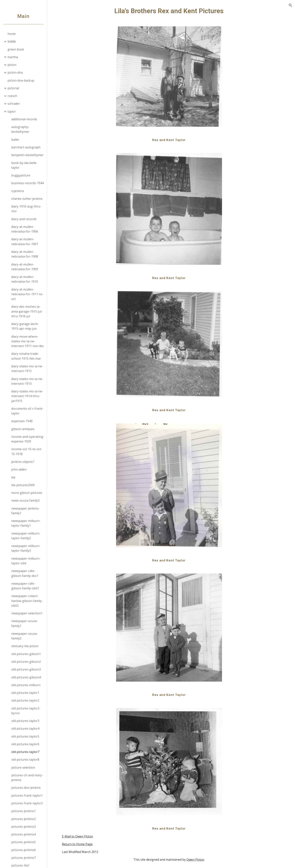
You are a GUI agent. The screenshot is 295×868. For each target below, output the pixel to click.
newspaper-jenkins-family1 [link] (25, 511)
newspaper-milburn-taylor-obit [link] (26, 561)
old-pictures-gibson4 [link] (26, 677)
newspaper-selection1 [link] (27, 613)
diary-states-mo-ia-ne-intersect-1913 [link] (27, 381)
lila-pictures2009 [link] (23, 485)
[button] (290, 5)
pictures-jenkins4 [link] (24, 834)
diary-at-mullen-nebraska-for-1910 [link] (25, 279)
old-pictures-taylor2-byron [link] (26, 711)
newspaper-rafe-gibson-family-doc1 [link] (25, 573)
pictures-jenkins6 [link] (24, 850)
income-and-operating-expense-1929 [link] (28, 439)
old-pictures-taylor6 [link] (25, 744)
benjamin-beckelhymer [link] (27, 155)
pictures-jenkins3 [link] (24, 827)
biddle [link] (12, 41)
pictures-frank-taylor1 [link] (27, 796)
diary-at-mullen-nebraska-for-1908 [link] (25, 254)
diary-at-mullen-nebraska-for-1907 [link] (25, 241)
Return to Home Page (79, 844)
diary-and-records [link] (24, 219)
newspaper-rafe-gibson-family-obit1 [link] (25, 586)
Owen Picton (197, 860)
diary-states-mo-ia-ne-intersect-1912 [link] (27, 369)
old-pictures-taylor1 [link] (25, 693)
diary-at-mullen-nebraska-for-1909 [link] (25, 267)
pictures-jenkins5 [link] (24, 842)
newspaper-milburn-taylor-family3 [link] (26, 548)
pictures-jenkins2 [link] (24, 819)
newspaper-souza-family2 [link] (25, 636)
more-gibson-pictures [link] (27, 493)
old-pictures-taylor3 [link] (25, 721)
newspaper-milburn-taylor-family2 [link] (26, 536)
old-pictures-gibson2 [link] (26, 662)
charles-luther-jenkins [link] (27, 199)
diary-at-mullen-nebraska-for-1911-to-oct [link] (27, 294)
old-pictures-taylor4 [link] (25, 728)
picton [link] (12, 65)
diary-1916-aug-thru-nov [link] (26, 209)
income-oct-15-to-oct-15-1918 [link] (27, 451)
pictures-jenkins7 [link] (24, 858)
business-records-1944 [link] (27, 183)
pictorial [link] (13, 88)
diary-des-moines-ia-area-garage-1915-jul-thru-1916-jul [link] (27, 311)
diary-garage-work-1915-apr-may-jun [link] (25, 326)
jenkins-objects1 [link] (23, 462)
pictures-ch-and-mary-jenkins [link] (27, 778)
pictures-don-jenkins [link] (26, 788)
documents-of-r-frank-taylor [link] (27, 411)
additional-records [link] (24, 119)
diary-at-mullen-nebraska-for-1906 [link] (25, 229)
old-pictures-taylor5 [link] (25, 736)
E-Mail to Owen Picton (79, 836)
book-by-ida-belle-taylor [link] (24, 165)
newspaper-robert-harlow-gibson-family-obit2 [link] (27, 601)
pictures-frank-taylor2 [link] (27, 803)
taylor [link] (12, 111)
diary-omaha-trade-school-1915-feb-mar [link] (26, 356)
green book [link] (16, 49)
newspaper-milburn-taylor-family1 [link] (26, 523)
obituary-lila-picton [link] (25, 646)
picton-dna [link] (15, 72)
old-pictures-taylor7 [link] (25, 752)
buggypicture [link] (21, 175)
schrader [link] (14, 104)
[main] (171, 11)
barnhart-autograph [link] (26, 147)
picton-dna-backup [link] (21, 80)
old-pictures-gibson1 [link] (26, 654)
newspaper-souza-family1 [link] (25, 623)
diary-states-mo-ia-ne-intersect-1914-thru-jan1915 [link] (27, 396)
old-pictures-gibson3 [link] (26, 669)
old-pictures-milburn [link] (26, 685)
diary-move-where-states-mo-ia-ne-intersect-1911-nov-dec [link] (28, 341)
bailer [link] (15, 140)
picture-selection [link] (23, 767)
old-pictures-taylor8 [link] (25, 760)
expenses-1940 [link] (22, 421)
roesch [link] (12, 96)
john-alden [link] (19, 469)
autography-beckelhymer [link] (20, 129)
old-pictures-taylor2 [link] (25, 700)
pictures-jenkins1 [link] (24, 811)
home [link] (12, 34)
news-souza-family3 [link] (25, 500)
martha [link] (13, 57)
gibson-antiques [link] (23, 429)
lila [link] (13, 477)
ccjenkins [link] (18, 191)
